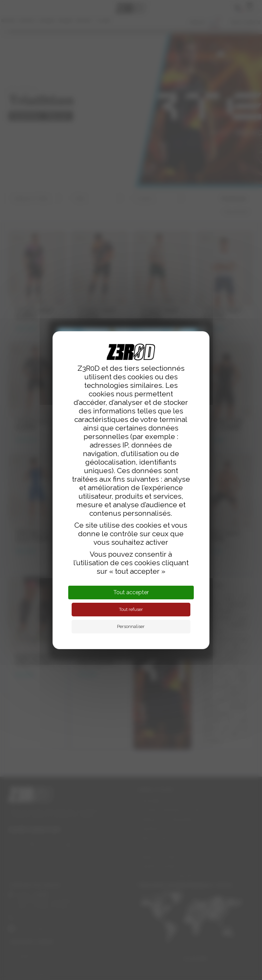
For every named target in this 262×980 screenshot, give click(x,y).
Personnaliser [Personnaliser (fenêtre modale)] (131, 626)
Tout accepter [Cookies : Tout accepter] (131, 592)
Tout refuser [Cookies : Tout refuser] (131, 609)
